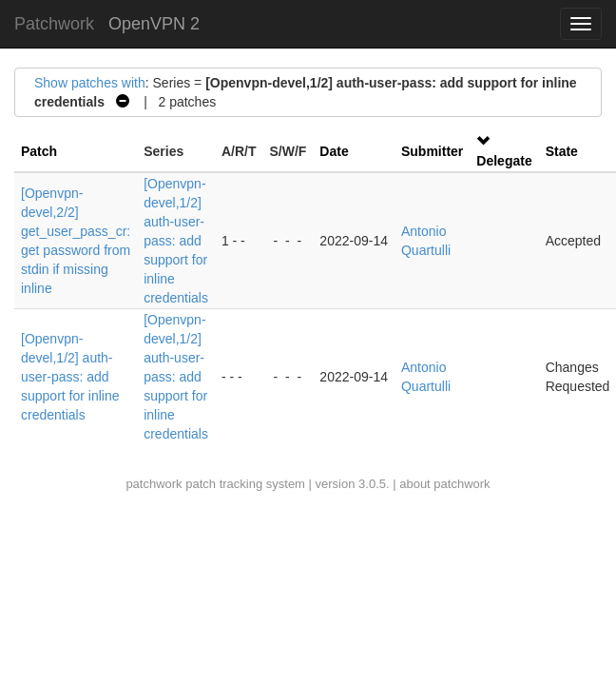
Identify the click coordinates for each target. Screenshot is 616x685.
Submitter (432, 151)
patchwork (154, 484)
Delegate (504, 161)
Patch (39, 151)
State (562, 151)
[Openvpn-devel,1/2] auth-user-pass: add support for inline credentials (176, 241)
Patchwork (54, 24)
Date (334, 151)
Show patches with (90, 83)
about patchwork (444, 484)
